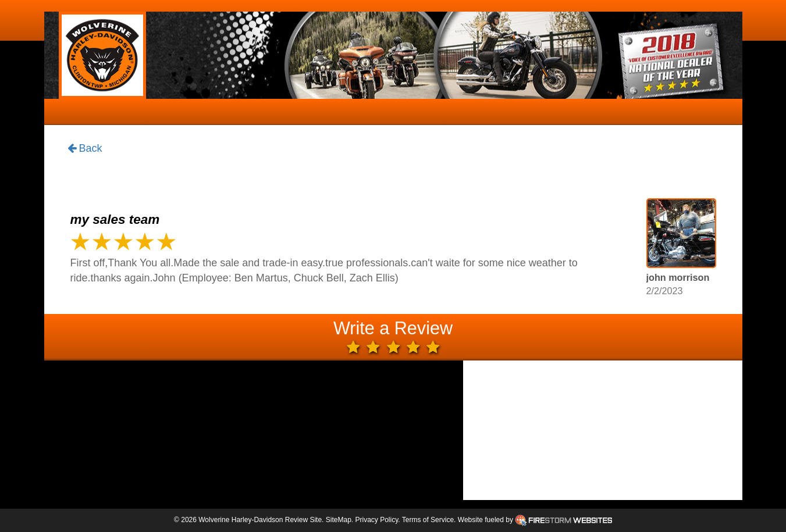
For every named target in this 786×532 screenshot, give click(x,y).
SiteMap (339, 520)
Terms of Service (428, 520)
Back (85, 149)
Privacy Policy (376, 520)
